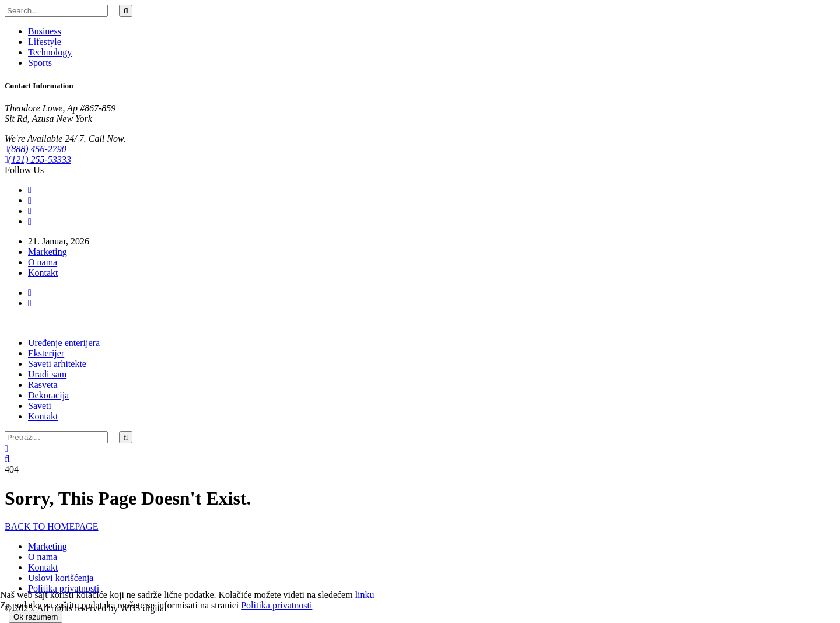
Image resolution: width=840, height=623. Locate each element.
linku (365, 595)
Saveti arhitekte (57, 364)
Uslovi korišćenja (61, 578)
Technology (50, 52)
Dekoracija (48, 395)
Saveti (40, 406)
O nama (43, 262)
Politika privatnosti (64, 588)
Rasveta (43, 385)
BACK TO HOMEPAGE (52, 526)
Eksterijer (46, 353)
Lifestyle (45, 42)
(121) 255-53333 (38, 160)
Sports (40, 63)
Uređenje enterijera (64, 343)
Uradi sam (47, 374)
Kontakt (43, 273)
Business (45, 31)
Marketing (48, 252)
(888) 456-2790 (36, 149)
